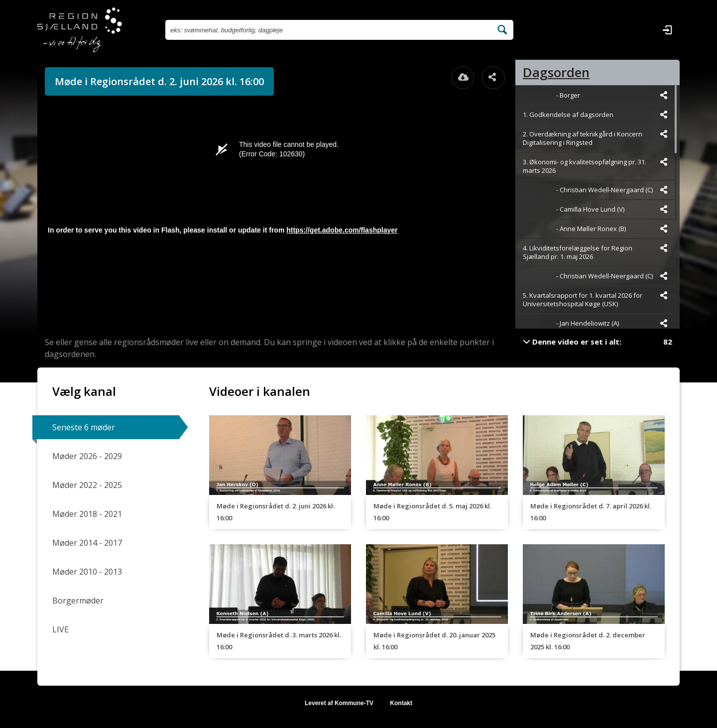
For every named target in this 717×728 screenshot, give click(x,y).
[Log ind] (667, 30)
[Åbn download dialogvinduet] (463, 78)
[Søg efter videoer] (328, 30)
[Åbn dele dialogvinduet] (493, 78)
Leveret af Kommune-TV (339, 703)
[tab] (597, 72)
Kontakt (401, 703)
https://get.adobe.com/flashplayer (342, 230)
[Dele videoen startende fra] (664, 95)
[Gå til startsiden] (80, 30)
